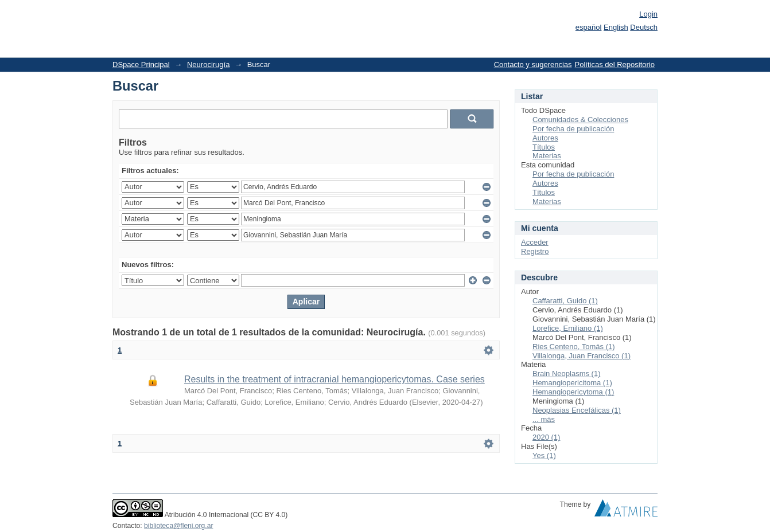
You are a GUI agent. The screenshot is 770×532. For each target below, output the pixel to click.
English (616, 27)
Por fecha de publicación (573, 129)
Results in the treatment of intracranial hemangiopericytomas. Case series (335, 379)
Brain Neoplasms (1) (567, 373)
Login (648, 14)
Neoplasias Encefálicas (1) (577, 410)
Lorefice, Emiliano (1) (568, 328)
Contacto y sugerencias (533, 64)
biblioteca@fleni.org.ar (178, 526)
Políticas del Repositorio (615, 64)
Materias (547, 156)
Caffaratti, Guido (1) (565, 301)
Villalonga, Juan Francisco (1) (582, 356)
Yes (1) (544, 455)
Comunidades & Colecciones (580, 120)
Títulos (544, 147)
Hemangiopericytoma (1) (573, 392)
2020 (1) (546, 437)
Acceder (535, 242)
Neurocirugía (208, 64)
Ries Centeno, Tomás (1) (574, 347)
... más (544, 419)
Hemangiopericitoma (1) (572, 383)
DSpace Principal (141, 64)
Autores (545, 138)
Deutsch (644, 27)
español (589, 27)
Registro (535, 251)
